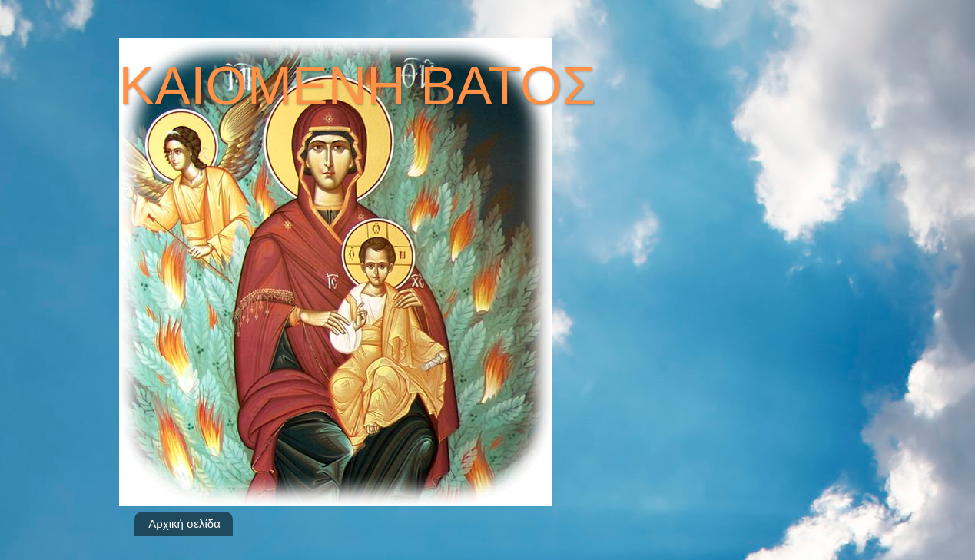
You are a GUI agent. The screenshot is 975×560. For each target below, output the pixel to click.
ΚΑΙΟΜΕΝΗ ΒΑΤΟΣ (357, 86)
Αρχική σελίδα (184, 524)
